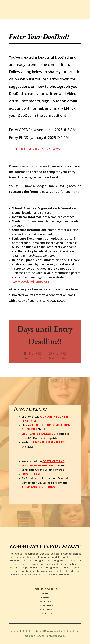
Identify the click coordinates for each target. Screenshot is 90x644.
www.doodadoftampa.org (31, 281)
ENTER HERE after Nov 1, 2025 (36, 149)
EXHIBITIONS (45, 609)
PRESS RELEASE (31, 474)
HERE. (75, 192)
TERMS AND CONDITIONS (38, 487)
